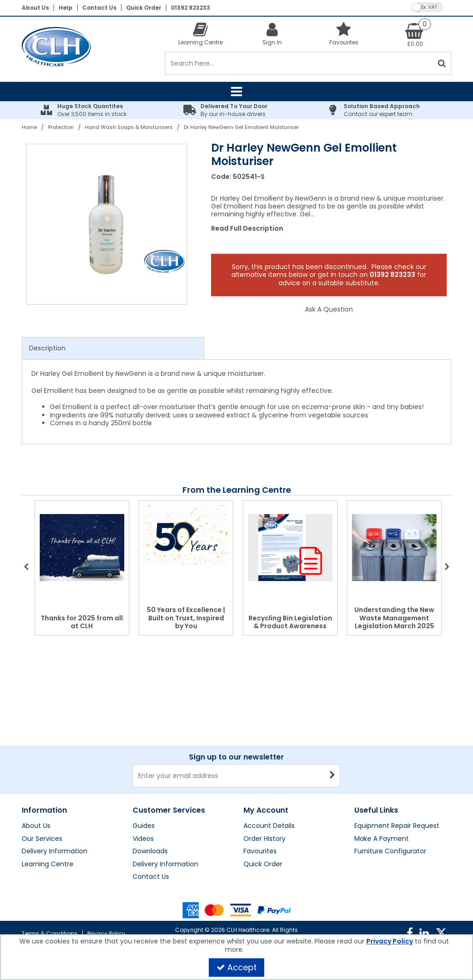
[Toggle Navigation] (236, 92)
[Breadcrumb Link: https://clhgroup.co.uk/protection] (61, 127)
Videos (143, 839)
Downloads (150, 851)
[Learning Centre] (201, 34)
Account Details (269, 826)
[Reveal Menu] (236, 92)
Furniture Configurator (390, 851)
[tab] (113, 349)
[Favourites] (344, 34)
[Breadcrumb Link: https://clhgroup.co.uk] (29, 127)
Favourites (260, 851)
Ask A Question (329, 309)
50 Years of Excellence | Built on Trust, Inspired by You (186, 618)
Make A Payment (382, 839)
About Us (35, 8)
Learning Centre (48, 864)
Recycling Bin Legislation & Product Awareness (290, 622)
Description (47, 348)
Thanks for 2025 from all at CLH (82, 622)
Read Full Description (247, 228)
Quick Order (144, 8)
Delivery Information (55, 851)
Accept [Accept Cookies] (237, 967)
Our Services (42, 839)
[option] (107, 224)
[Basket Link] (415, 34)
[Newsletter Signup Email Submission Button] (332, 776)
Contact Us (99, 8)
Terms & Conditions (50, 934)
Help (66, 8)
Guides (144, 826)
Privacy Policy (106, 934)
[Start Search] (442, 63)
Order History (264, 839)
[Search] (299, 63)
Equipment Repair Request (397, 826)
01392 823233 (191, 8)
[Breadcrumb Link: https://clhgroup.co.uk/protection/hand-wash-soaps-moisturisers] (129, 127)
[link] (410, 933)
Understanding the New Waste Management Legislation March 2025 (394, 618)
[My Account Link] (272, 34)
